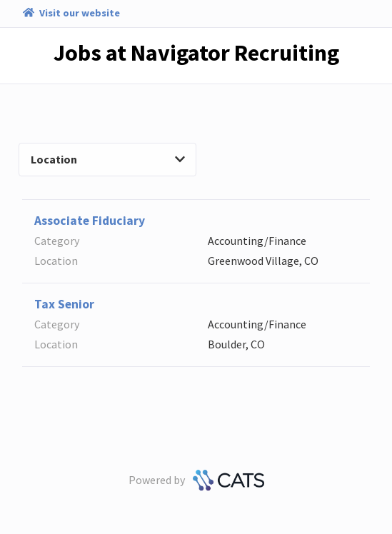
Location (108, 159)
